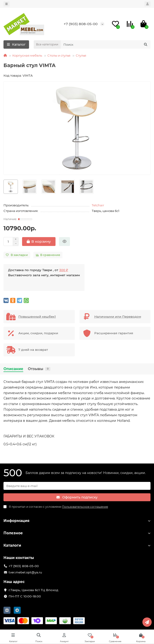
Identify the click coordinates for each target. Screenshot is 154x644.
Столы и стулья (59, 55)
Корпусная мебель (27, 55)
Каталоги (77, 545)
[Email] (77, 486)
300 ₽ (64, 270)
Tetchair (98, 205)
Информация (77, 521)
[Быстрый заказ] (64, 242)
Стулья (81, 55)
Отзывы (39, 369)
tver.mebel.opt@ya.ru (25, 572)
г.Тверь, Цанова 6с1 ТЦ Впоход (33, 590)
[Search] (106, 44)
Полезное (77, 533)
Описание (13, 369)
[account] (147, 4)
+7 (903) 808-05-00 (81, 24)
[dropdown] (7, 4)
